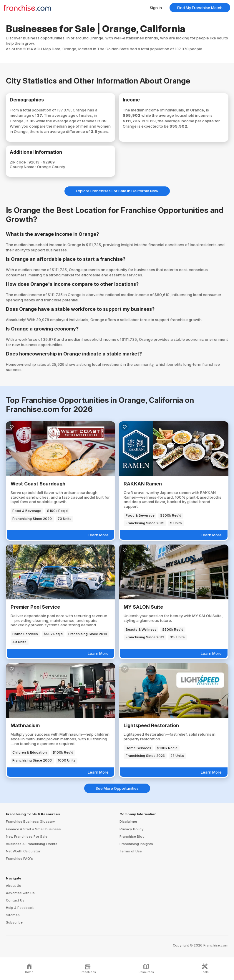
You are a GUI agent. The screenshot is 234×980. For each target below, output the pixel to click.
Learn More (98, 535)
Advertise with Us (20, 893)
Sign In (156, 8)
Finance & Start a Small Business (33, 829)
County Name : (23, 167)
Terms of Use (131, 851)
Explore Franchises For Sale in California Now (117, 191)
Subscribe (14, 922)
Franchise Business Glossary (30, 822)
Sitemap (13, 915)
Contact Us (15, 900)
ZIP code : (19, 162)
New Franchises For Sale (27, 837)
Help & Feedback (20, 908)
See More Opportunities (117, 788)
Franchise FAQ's (19, 859)
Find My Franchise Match (200, 8)
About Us (14, 886)
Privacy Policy (132, 829)
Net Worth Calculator (23, 851)
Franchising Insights (136, 844)
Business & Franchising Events (32, 844)
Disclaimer (128, 822)
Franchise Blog (132, 837)
